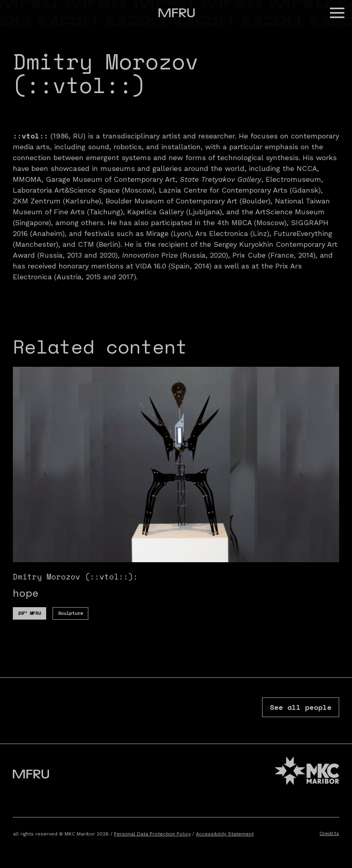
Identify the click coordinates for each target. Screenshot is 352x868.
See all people (301, 707)
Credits (329, 833)
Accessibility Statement (225, 834)
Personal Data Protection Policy (152, 834)
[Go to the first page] (177, 13)
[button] (337, 13)
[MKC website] (307, 772)
